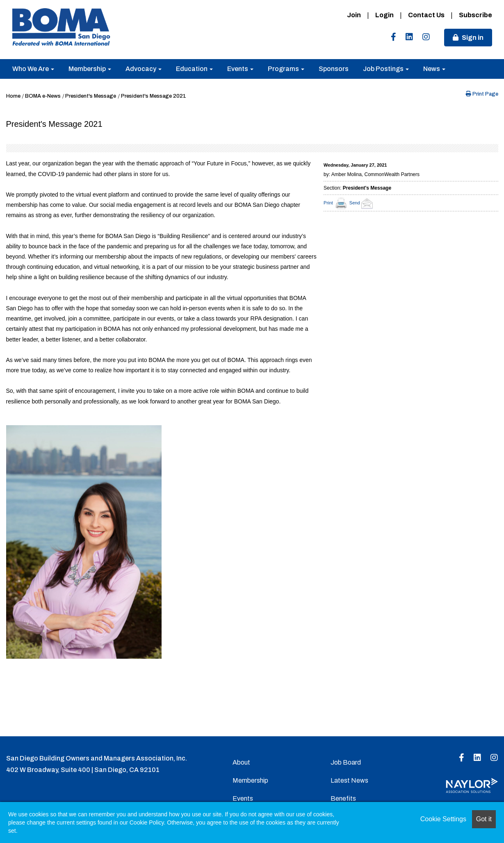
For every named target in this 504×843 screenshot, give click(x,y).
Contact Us (426, 15)
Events (240, 69)
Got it (484, 819)
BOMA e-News (43, 96)
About (241, 762)
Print (328, 203)
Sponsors (334, 69)
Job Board (346, 762)
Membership (90, 69)
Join (354, 15)
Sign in (473, 38)
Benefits (343, 798)
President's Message (91, 96)
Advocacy (144, 69)
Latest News (349, 780)
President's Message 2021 (154, 96)
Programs (286, 69)
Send (362, 203)
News (434, 69)
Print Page (482, 94)
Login (384, 15)
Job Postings (386, 69)
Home (13, 96)
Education (194, 69)
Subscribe (475, 15)
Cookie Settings (443, 819)
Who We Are (33, 69)
